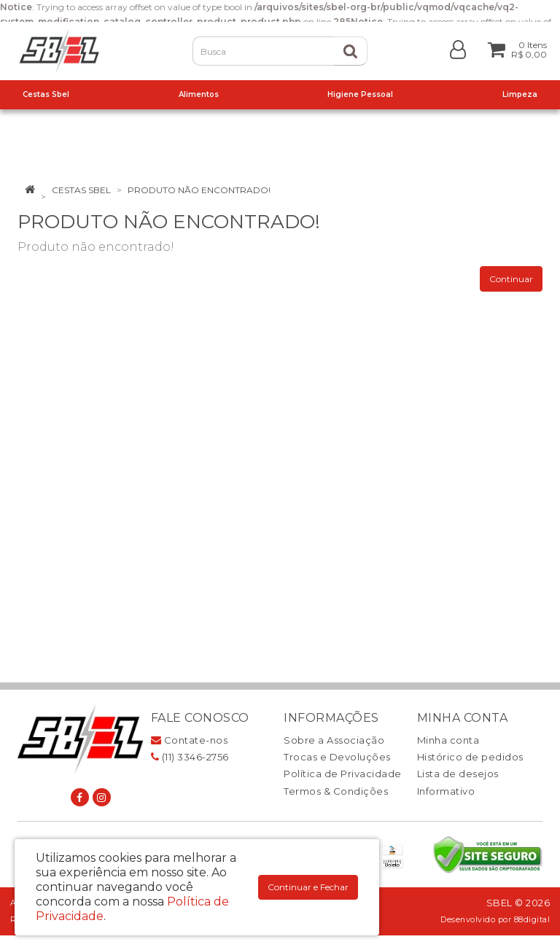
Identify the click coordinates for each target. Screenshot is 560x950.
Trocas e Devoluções (337, 757)
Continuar (511, 279)
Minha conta (448, 740)
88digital (532, 920)
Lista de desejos (458, 774)
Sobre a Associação (334, 740)
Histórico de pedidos (470, 757)
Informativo (446, 791)
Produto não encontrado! (199, 190)
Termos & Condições (336, 791)
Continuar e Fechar (308, 887)
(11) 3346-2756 (190, 757)
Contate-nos (190, 740)
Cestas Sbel (81, 190)
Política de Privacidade (343, 774)
